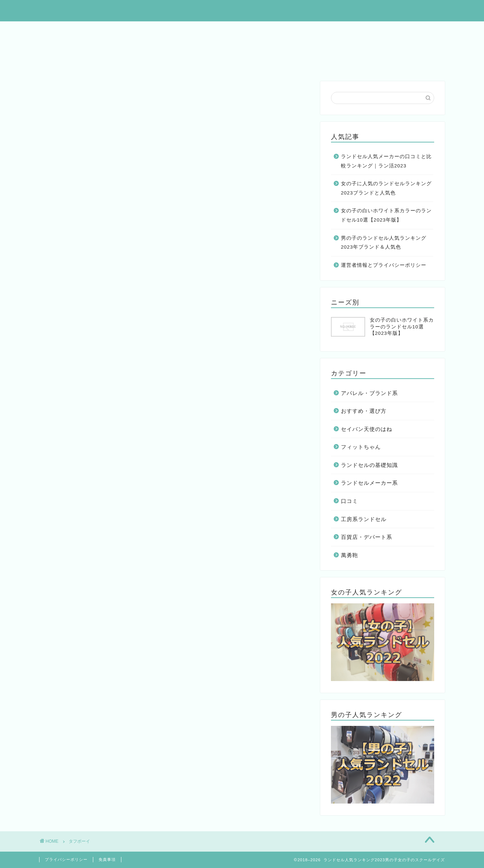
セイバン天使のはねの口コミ (171, 46)
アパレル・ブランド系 (369, 393)
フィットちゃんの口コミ (257, 46)
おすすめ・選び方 (364, 411)
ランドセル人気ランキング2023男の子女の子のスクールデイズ (242, 10)
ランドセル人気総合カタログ (85, 30)
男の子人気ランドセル (243, 30)
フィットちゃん (361, 447)
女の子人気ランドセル (168, 30)
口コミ (349, 501)
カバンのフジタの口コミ (212, 63)
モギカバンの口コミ (74, 63)
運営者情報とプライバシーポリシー (384, 265)
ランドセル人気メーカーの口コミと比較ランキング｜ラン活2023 (386, 161)
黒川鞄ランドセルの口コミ (341, 46)
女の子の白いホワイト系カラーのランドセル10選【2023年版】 (386, 215)
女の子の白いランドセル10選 (327, 30)
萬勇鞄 (349, 555)
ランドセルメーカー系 (369, 483)
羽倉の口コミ (278, 63)
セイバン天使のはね (367, 429)
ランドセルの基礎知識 (369, 465)
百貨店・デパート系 (367, 537)
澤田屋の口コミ (333, 63)
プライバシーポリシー (66, 859)
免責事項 (107, 859)
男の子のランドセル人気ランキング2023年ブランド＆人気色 (384, 243)
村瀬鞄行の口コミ (140, 63)
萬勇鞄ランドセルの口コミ (82, 46)
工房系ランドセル (364, 519)
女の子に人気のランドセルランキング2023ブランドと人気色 (386, 188)
